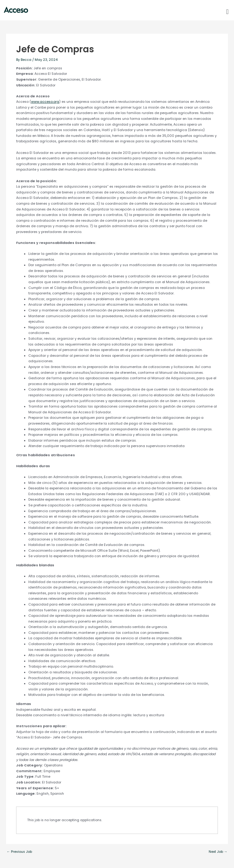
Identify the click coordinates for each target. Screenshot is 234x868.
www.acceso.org (45, 102)
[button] (227, 12)
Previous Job (19, 852)
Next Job (218, 852)
